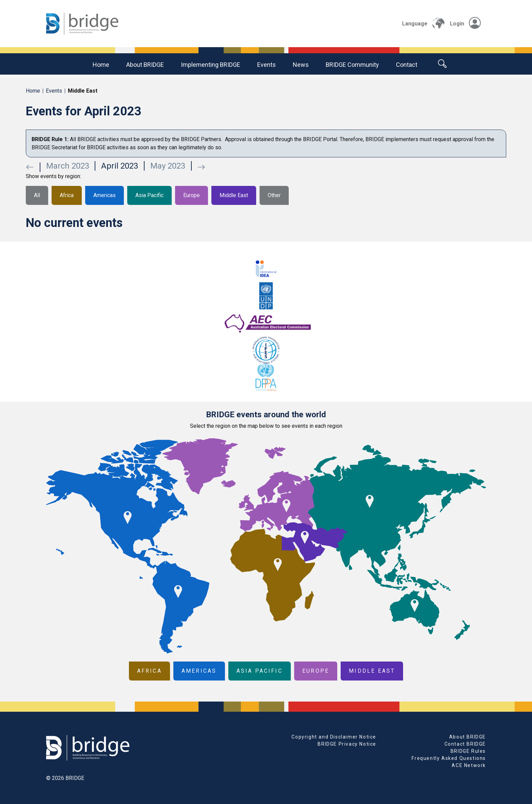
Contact (407, 65)
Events (267, 65)
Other (274, 195)
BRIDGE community (352, 65)
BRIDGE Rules (468, 751)
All (37, 195)
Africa (67, 195)
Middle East (234, 195)
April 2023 (120, 166)
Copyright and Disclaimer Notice (334, 737)
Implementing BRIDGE (211, 65)
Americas (104, 195)
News (301, 65)
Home (101, 65)
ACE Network (469, 765)
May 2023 (168, 166)
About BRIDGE (145, 65)
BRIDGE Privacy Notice (347, 744)
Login (465, 24)
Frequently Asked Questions (449, 758)
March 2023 (68, 166)
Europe (192, 195)
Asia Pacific (149, 195)
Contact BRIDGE (465, 744)
